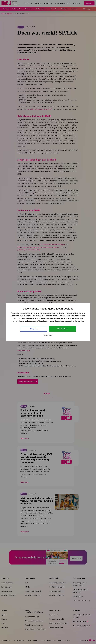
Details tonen (48, 335)
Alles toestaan (62, 329)
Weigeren (34, 329)
